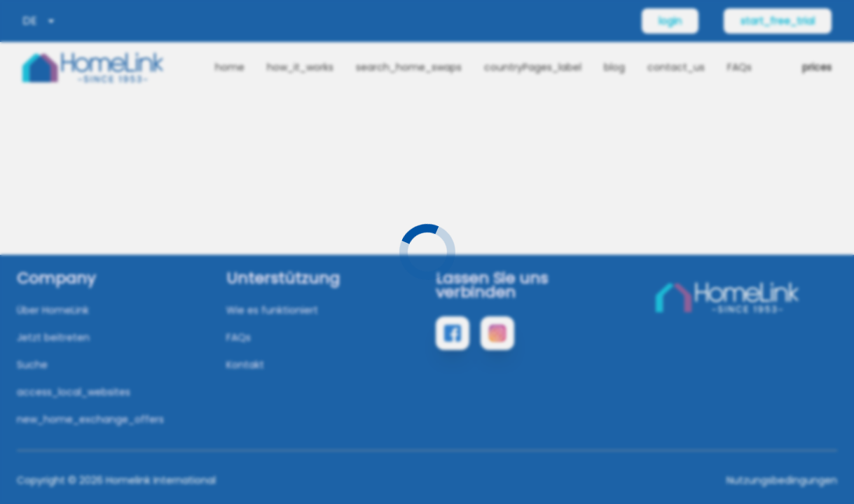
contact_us (676, 67)
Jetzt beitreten (53, 337)
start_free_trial (778, 21)
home (230, 67)
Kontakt (245, 365)
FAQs (739, 67)
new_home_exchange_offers (90, 419)
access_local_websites (74, 392)
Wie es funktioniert (272, 310)
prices (817, 67)
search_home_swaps (409, 67)
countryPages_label (533, 67)
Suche (32, 365)
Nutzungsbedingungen (782, 480)
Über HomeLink (53, 310)
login (670, 21)
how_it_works (300, 67)
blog (614, 67)
